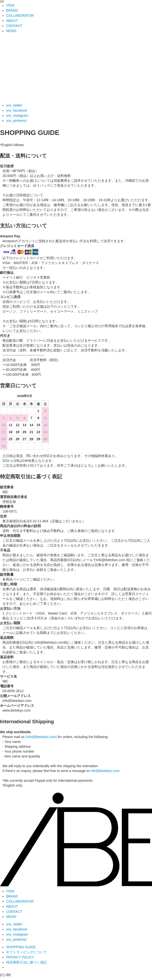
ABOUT (12, 21)
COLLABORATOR (20, 16)
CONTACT (14, 26)
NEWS (11, 31)
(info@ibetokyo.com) (41, 737)
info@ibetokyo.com (105, 771)
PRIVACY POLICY (20, 957)
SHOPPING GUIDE (21, 947)
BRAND (12, 10)
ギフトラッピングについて (27, 952)
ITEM (10, 5)
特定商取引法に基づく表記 (27, 962)
